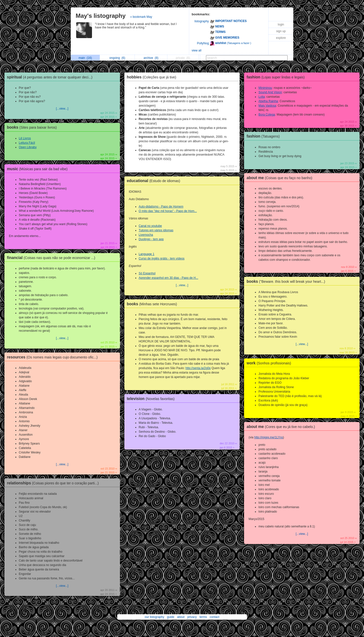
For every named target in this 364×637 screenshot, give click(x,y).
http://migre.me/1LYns (269, 437)
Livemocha (146, 235)
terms (203, 617)
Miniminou (265, 88)
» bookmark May (141, 17)
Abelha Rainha (268, 101)
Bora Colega (267, 115)
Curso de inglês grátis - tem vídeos (162, 259)
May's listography (101, 16)
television (152, 399)
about (181, 617)
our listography (154, 617)
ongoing (117, 58)
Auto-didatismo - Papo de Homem (161, 207)
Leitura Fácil (27, 143)
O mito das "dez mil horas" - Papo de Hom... (168, 211)
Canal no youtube (150, 226)
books (33, 127)
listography (202, 21)
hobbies (153, 77)
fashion (277, 77)
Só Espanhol (147, 273)
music (38, 169)
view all (196, 50)
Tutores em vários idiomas (156, 230)
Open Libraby (28, 147)
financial (52, 258)
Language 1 (147, 254)
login (281, 24)
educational (155, 181)
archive (151, 58)
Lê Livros (25, 138)
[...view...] (62, 109)
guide (171, 617)
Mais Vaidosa (267, 106)
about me (281, 178)
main (85, 58)
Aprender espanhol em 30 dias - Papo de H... (169, 278)
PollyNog (203, 43)
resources (54, 357)
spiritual (51, 77)
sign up (281, 31)
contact (215, 617)
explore (281, 38)
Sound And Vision (270, 92)
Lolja (262, 97)
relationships (54, 483)
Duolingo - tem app (151, 239)
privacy (192, 617)
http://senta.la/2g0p (198, 368)
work (270, 363)
